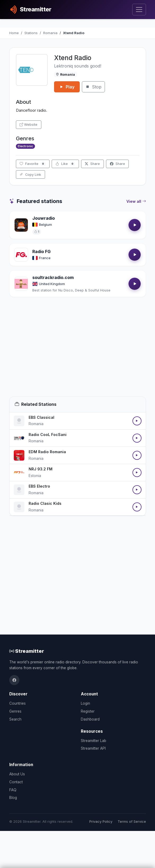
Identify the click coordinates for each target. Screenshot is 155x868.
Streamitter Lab (94, 741)
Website (28, 125)
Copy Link (30, 175)
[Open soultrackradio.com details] (21, 284)
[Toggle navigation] (139, 10)
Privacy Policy (101, 822)
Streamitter (27, 651)
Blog (13, 798)
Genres (15, 711)
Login (85, 703)
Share (92, 164)
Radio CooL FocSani (48, 435)
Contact (16, 782)
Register (88, 711)
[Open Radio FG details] (21, 255)
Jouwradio (44, 218)
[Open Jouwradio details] (21, 225)
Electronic (25, 146)
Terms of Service (132, 822)
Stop (93, 87)
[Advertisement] (78, 353)
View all (136, 201)
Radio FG (41, 251)
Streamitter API (93, 748)
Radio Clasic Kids (45, 503)
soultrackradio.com (53, 277)
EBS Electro (39, 486)
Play (67, 87)
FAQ (13, 790)
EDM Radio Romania (47, 452)
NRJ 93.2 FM (41, 469)
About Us (17, 774)
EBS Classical (41, 417)
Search (15, 719)
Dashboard (90, 719)
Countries (17, 703)
